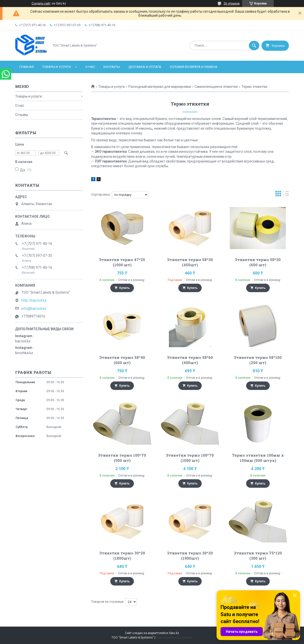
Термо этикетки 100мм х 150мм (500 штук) (258, 458)
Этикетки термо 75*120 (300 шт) (258, 556)
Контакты (112, 67)
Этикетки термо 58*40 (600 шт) (122, 360)
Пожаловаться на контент (174, 638)
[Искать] (254, 46)
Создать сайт (41, 3)
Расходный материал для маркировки (160, 87)
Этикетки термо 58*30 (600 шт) (258, 262)
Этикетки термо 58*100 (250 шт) (258, 360)
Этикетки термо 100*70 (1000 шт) (190, 458)
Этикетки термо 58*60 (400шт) (190, 360)
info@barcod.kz (34, 309)
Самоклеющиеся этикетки (216, 87)
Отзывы (22, 115)
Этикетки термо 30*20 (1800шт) (122, 556)
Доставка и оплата (145, 67)
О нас (90, 67)
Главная (27, 67)
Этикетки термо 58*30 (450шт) (190, 262)
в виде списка (286, 195)
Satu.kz (174, 633)
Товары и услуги (57, 67)
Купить (124, 288)
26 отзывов (232, 3)
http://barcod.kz (34, 300)
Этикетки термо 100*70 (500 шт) (122, 458)
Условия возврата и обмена (193, 67)
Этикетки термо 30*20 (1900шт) (190, 556)
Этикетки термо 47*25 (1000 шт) (122, 262)
